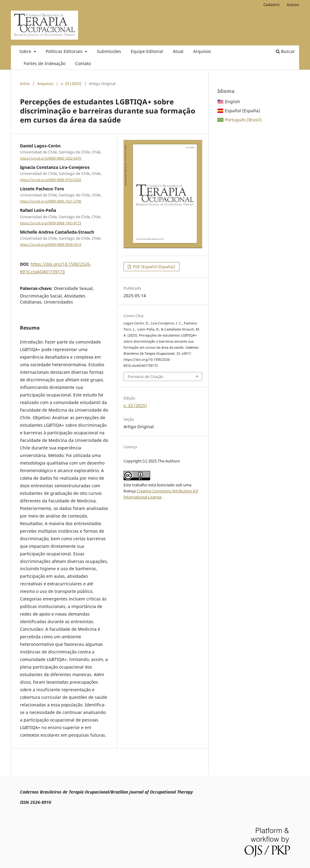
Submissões (109, 51)
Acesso (293, 5)
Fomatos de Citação (146, 376)
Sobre (26, 51)
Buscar (285, 51)
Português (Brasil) (243, 120)
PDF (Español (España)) (154, 267)
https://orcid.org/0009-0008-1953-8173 (51, 223)
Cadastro (272, 5)
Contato (83, 63)
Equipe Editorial (147, 51)
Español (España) (242, 111)
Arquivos (202, 51)
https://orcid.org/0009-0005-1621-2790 (51, 201)
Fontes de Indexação (45, 63)
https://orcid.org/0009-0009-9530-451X (51, 245)
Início (25, 84)
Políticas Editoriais (65, 51)
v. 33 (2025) (71, 84)
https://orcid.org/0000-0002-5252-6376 (51, 158)
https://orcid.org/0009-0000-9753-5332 (51, 180)
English (232, 102)
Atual (178, 51)
